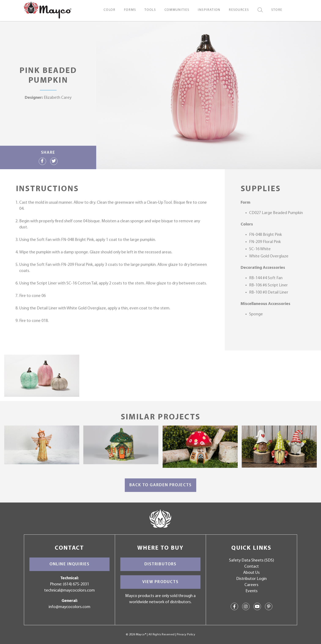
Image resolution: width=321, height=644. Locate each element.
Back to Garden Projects (160, 485)
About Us (251, 573)
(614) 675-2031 (76, 584)
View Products (160, 582)
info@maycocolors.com (69, 607)
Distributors (160, 564)
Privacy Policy (186, 635)
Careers (251, 585)
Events (252, 591)
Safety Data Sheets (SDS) (252, 560)
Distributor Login (251, 579)
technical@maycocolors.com (69, 590)
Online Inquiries (69, 564)
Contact (252, 567)
